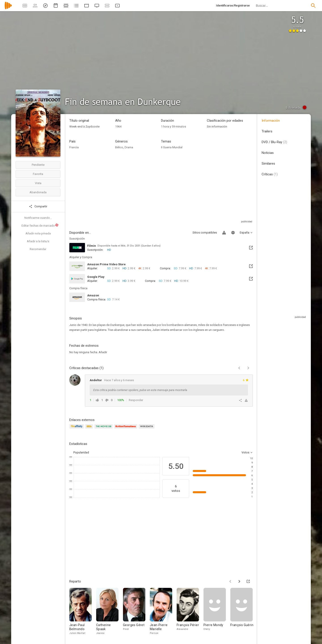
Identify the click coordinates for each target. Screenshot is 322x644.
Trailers (267, 131)
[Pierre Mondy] (217, 612)
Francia (74, 147)
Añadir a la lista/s (38, 241)
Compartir (38, 206)
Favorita (38, 174)
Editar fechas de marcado (40, 225)
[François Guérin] (244, 612)
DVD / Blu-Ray (274, 142)
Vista (38, 183)
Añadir (103, 352)
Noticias (268, 153)
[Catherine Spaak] (110, 612)
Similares (268, 164)
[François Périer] (190, 612)
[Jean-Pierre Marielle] (163, 612)
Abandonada (38, 192)
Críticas (270, 174)
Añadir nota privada (38, 233)
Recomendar (38, 249)
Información (271, 121)
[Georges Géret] (136, 612)
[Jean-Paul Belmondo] (83, 612)
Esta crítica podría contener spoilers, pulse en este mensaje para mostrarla (140, 390)
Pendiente (38, 165)
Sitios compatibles (205, 233)
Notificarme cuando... (38, 218)
